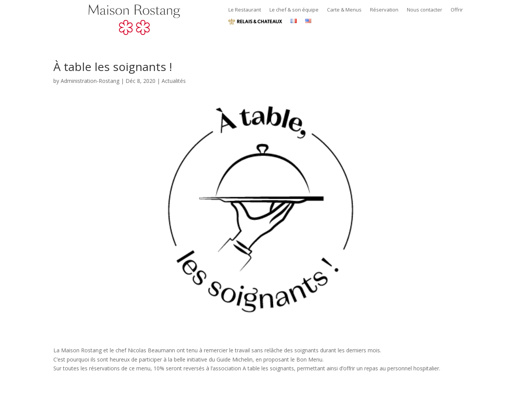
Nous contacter (425, 10)
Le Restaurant (245, 10)
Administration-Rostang (90, 81)
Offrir (457, 10)
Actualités (174, 81)
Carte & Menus (344, 10)
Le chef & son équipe (294, 10)
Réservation (384, 10)
